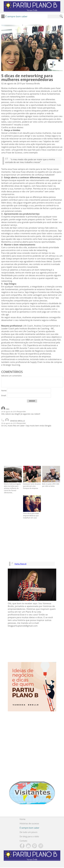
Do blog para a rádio (29, 836)
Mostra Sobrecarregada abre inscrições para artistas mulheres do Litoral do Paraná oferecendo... (12, 488)
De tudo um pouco (28, 832)
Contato (23, 841)
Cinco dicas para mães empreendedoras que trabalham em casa (31, 516)
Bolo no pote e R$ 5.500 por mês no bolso (51, 485)
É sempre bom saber (29, 828)
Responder (21, 411)
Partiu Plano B (21, 564)
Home (23, 819)
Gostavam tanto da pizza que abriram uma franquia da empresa (32, 486)
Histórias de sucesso (29, 824)
